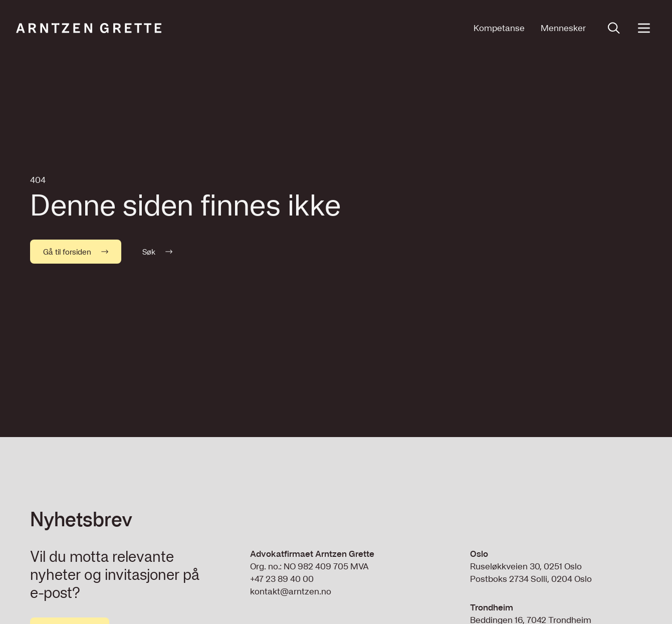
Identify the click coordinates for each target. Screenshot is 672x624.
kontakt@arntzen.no (291, 591)
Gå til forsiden (76, 252)
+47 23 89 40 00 (282, 579)
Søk (157, 252)
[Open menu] (644, 28)
